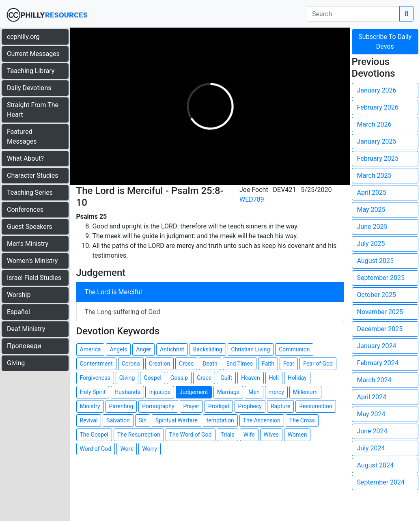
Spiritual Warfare (177, 420)
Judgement (194, 392)
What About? (25, 158)
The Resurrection (139, 435)
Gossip (179, 378)
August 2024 (375, 465)
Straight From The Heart (33, 110)
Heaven (251, 378)
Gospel (152, 378)
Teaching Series (30, 193)
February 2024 (378, 363)
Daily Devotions (29, 88)
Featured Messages (22, 137)
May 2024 (371, 414)
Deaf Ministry (26, 329)
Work (127, 449)
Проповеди (24, 346)
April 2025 (372, 193)
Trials (227, 435)
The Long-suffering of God (123, 312)
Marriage (228, 392)
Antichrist (172, 349)
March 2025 (374, 175)
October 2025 (377, 295)
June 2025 (372, 227)
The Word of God (191, 435)
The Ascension (262, 420)
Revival (89, 420)
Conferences (25, 210)
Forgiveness (95, 378)
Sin (143, 420)
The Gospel (94, 435)
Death (210, 364)
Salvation (118, 420)
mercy (276, 392)
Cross (186, 364)
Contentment (96, 364)
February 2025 (378, 158)
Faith (268, 364)
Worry (149, 449)
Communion (294, 349)
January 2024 (377, 346)
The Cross (302, 420)
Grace (204, 378)
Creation (159, 364)
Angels (118, 349)
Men (254, 392)
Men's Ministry (28, 244)
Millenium (305, 392)
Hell (274, 378)
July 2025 (371, 244)
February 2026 (378, 107)
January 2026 (377, 90)
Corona (131, 364)
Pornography (158, 406)
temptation (220, 420)
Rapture (280, 406)
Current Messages (33, 54)
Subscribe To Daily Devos (385, 42)
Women (297, 435)
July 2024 (371, 448)
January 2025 (377, 141)
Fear (289, 364)
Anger (143, 349)
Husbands (127, 392)
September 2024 (381, 482)
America (90, 349)
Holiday (297, 378)
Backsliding (208, 349)
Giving (16, 363)
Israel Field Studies (34, 278)
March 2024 (374, 380)
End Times (240, 364)
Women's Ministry (32, 261)
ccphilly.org (23, 37)
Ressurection (316, 406)
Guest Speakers (29, 227)
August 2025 (375, 261)
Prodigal (219, 406)
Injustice (160, 392)
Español (18, 312)
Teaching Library (31, 71)
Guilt (226, 378)
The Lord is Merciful (113, 292)
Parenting (121, 406)
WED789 (252, 199)
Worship (19, 295)
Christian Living (251, 349)
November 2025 (380, 312)
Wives (271, 435)
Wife (249, 435)
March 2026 (374, 124)
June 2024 (372, 431)
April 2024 (372, 397)
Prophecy (250, 406)
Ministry (90, 406)
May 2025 (371, 210)
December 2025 (380, 329)
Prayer (192, 406)
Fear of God (318, 364)
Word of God (96, 449)
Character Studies (32, 175)
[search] (353, 14)
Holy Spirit (93, 392)
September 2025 (381, 278)
